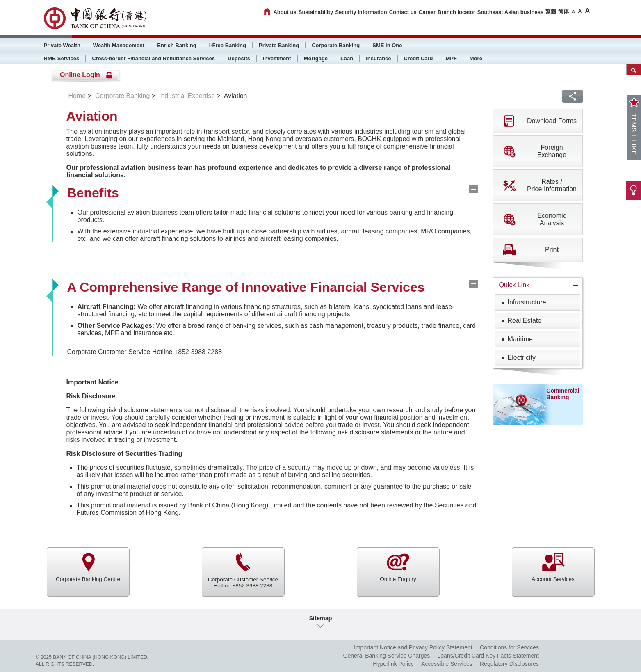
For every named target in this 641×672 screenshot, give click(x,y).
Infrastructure (527, 302)
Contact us (403, 12)
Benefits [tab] (93, 193)
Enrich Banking (177, 45)
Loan (347, 58)
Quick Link (514, 285)
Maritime (520, 339)
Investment (277, 58)
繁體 (551, 11)
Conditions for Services (509, 647)
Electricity (522, 358)
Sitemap (321, 618)
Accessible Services (447, 664)
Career (427, 12)
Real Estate (525, 321)
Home (77, 96)
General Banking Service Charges (387, 656)
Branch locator (456, 12)
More (476, 58)
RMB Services (62, 58)
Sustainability (316, 12)
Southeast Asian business (510, 12)
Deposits (239, 58)
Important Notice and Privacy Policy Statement (413, 647)
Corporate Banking (336, 45)
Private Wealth (62, 45)
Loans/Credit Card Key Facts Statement (488, 656)
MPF (451, 58)
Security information (361, 12)
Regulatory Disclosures (509, 664)
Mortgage (316, 58)
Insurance (378, 58)
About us (285, 12)
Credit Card (419, 58)
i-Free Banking (228, 45)
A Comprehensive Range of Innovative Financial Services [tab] (246, 287)
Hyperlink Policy (393, 664)
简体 (563, 11)
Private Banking (279, 45)
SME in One (387, 45)
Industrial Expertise (187, 96)
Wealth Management (119, 45)
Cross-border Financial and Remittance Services (153, 58)
